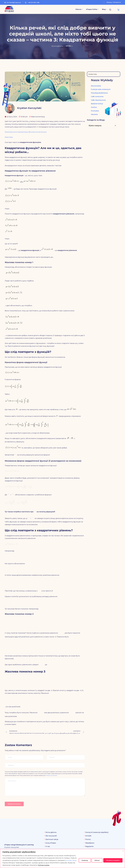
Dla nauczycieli (51, 836)
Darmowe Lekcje (52, 839)
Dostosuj (85, 860)
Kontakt (88, 836)
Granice (94, 107)
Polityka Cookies (44, 865)
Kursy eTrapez (51, 843)
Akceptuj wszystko (113, 860)
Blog (104, 9)
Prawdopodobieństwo (99, 93)
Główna (79, 9)
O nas (48, 847)
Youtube (69, 860)
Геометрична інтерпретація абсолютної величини (26, 132)
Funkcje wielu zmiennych (101, 89)
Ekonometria (96, 86)
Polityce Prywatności (52, 776)
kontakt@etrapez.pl (13, 2)
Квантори (9, 137)
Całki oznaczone (97, 96)
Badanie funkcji (97, 104)
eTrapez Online (92, 9)
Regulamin (89, 847)
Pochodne (95, 111)
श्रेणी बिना (68, 46)
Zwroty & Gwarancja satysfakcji (97, 832)
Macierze (94, 114)
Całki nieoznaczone (98, 100)
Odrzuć (97, 860)
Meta (74, 860)
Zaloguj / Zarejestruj (114, 2)
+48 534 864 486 (32, 2)
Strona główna (57, 46)
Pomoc (88, 839)
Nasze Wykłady (102, 80)
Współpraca (90, 843)
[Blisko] (123, 851)
